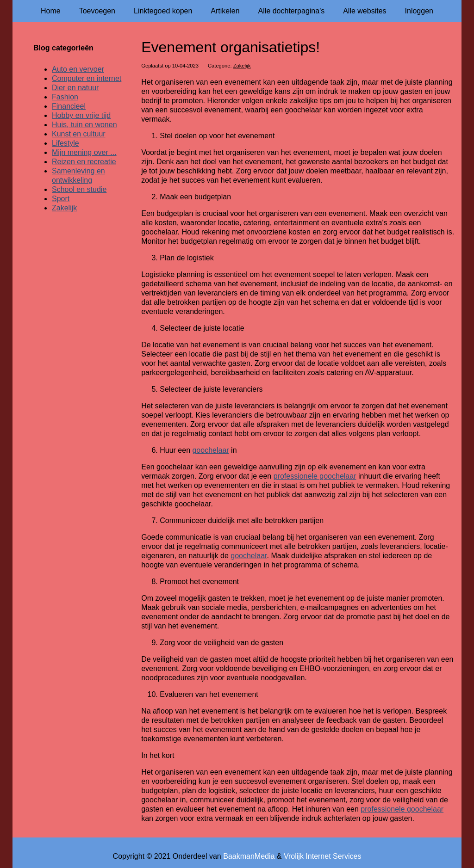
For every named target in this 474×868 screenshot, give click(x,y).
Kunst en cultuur (79, 134)
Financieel (69, 106)
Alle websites (365, 11)
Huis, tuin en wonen (84, 125)
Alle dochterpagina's (292, 11)
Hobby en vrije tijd (81, 115)
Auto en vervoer (78, 69)
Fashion (65, 97)
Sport (61, 199)
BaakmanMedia (249, 856)
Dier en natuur (75, 88)
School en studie (79, 189)
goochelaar (210, 450)
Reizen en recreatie (84, 162)
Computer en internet (87, 78)
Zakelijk (242, 66)
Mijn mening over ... (84, 152)
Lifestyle (65, 143)
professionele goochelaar (315, 476)
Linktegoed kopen (163, 11)
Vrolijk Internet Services (322, 856)
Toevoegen (97, 11)
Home (51, 11)
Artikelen (225, 11)
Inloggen (419, 11)
